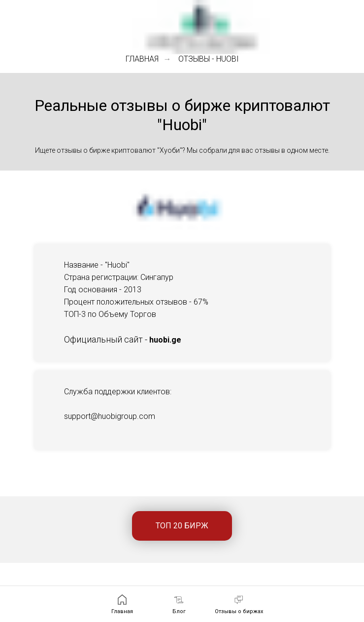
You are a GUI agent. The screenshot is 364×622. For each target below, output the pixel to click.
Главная (142, 59)
